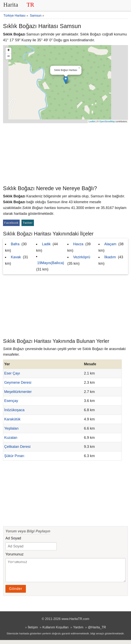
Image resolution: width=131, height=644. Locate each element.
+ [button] (9, 50)
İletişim (33, 631)
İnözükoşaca (14, 410)
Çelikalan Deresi (17, 447)
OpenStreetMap (107, 121)
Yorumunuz (14, 554)
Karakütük (12, 419)
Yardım (78, 631)
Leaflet (92, 121)
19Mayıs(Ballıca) (51, 263)
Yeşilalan (11, 428)
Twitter (28, 223)
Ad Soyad (13, 538)
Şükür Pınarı (14, 456)
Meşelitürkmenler (18, 392)
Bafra (15, 244)
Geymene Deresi (18, 383)
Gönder (16, 593)
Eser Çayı (12, 373)
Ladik (46, 244)
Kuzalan (11, 438)
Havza (78, 244)
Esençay (11, 401)
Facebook (11, 223)
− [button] (9, 57)
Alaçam (110, 244)
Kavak (16, 257)
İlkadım (110, 257)
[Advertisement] (65, 153)
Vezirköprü (82, 257)
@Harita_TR (97, 631)
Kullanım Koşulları (56, 631)
